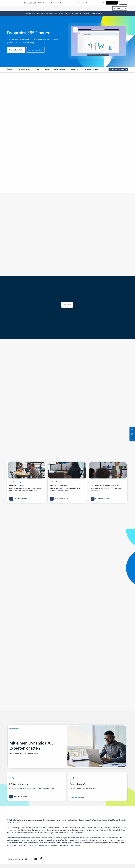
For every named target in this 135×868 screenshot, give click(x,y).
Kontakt (101, 3)
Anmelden (123, 3)
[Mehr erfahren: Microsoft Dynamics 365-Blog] (93, 13)
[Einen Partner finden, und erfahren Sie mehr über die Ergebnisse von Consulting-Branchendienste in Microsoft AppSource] (100, 499)
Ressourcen (70, 3)
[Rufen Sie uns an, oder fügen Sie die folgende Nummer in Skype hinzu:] (132, 439)
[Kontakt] (132, 434)
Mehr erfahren (43, 3)
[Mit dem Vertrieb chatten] (132, 429)
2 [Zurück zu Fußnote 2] (8, 827)
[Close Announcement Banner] (125, 13)
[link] (10, 70)
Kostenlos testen (112, 3)
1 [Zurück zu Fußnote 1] (8, 820)
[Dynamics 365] (30, 3)
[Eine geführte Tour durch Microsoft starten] (16, 50)
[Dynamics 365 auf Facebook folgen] (41, 859)
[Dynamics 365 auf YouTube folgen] (36, 859)
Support (89, 3)
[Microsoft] (14, 3)
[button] (75, 30)
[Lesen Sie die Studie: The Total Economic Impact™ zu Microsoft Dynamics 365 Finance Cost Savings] (67, 305)
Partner (80, 3)
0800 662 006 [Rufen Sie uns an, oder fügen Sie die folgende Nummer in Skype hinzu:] (76, 797)
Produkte (54, 3)
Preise (62, 3)
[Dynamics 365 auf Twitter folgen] (26, 859)
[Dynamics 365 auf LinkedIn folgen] (31, 859)
